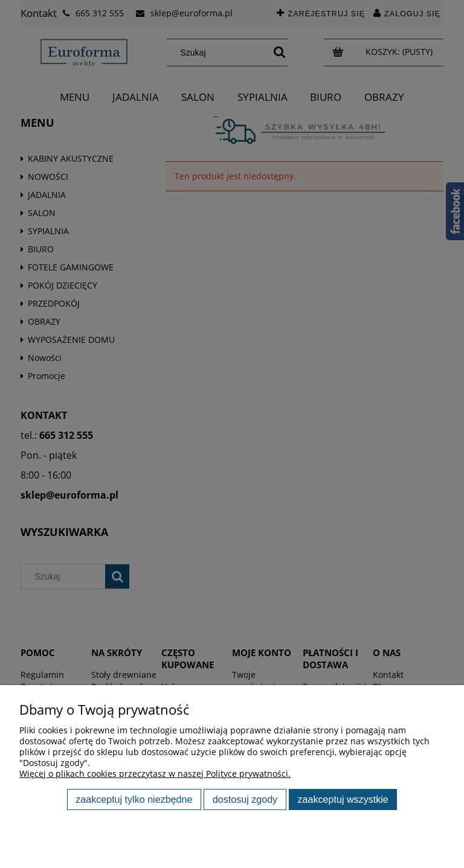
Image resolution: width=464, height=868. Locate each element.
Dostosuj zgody (245, 799)
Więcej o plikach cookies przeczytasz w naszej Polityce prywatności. (155, 774)
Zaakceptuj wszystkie (343, 799)
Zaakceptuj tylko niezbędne (134, 799)
